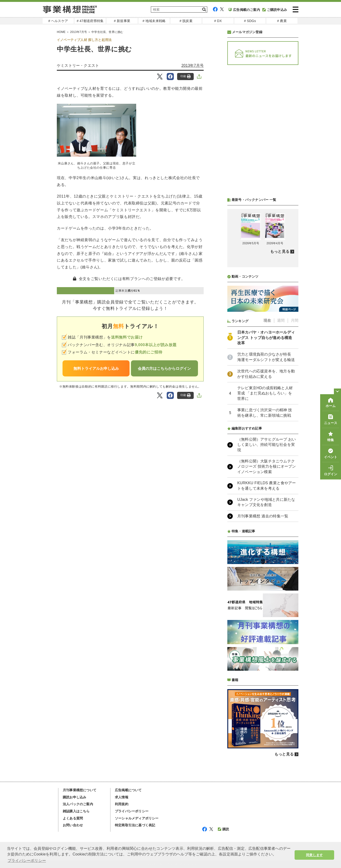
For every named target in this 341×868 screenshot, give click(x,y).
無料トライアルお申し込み (96, 368)
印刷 (186, 76)
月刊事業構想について (80, 790)
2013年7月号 (193, 66)
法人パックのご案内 (78, 804)
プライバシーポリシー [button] (27, 861)
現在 (267, 320)
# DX (218, 21)
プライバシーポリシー (132, 811)
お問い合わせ (73, 825)
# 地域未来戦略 (154, 21)
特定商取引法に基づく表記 (135, 825)
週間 (281, 320)
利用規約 (122, 804)
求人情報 (122, 797)
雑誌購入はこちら (76, 811)
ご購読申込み (275, 10)
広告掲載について (128, 790)
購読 (223, 829)
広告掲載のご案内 (244, 10)
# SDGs (250, 21)
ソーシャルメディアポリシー (137, 818)
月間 (295, 320)
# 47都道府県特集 (90, 21)
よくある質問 (73, 818)
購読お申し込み (74, 797)
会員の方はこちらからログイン (164, 368)
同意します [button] (314, 855)
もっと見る (280, 251)
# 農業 (282, 21)
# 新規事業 (122, 21)
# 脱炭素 (186, 21)
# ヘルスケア (58, 21)
